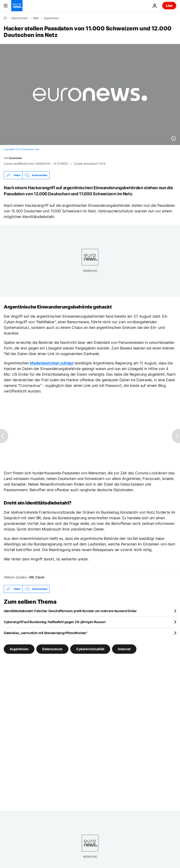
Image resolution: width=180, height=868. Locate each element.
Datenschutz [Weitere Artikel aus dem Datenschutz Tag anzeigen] (52, 649)
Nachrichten (20, 18)
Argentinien (51, 18)
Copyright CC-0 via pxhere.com (22, 149)
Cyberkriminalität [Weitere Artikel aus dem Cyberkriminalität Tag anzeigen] (90, 649)
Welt (36, 18)
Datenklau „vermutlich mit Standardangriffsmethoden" (46, 633)
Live (169, 5)
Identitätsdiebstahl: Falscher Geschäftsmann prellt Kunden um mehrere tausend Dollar (70, 611)
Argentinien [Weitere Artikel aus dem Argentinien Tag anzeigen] (19, 649)
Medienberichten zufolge (52, 363)
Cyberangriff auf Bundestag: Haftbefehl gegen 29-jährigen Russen (55, 622)
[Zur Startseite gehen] (17, 6)
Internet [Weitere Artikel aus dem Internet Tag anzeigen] (124, 649)
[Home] (5, 18)
